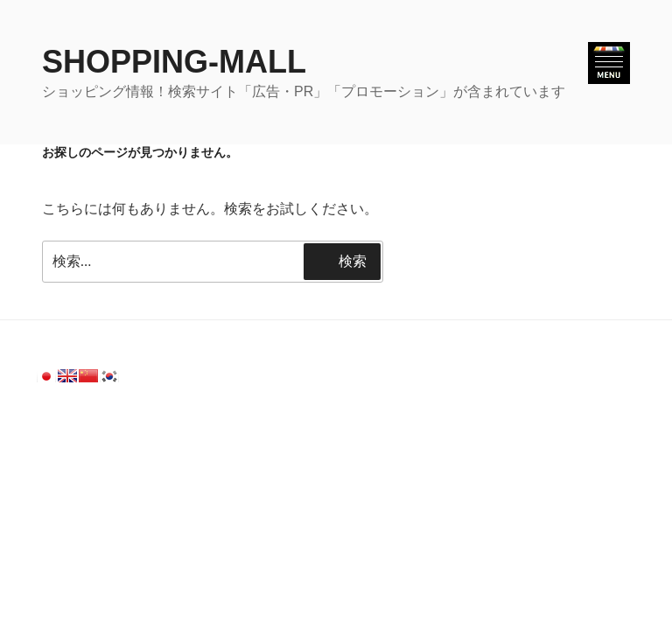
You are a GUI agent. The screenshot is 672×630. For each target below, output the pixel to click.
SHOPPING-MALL (174, 62)
